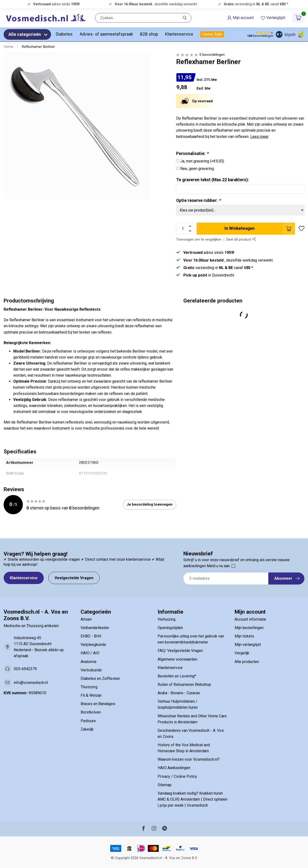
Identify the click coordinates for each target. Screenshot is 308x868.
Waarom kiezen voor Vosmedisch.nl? (189, 759)
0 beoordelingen (212, 55)
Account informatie (250, 619)
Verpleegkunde (93, 645)
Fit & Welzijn (91, 695)
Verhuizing (167, 619)
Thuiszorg (89, 687)
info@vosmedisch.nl (31, 683)
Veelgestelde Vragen (74, 578)
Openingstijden (170, 628)
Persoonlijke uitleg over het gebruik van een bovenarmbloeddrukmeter (191, 639)
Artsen (86, 619)
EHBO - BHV (91, 636)
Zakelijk (87, 729)
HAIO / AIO (90, 653)
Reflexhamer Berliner (38, 47)
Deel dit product (241, 240)
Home (9, 47)
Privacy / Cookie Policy (177, 776)
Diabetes (64, 34)
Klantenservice (179, 34)
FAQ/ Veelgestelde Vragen (180, 651)
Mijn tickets (244, 636)
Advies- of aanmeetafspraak (106, 34)
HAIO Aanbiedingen (174, 768)
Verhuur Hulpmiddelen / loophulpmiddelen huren (178, 704)
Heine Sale (212, 34)
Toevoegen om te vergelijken (199, 240)
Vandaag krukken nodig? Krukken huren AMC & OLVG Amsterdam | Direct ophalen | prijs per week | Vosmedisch (192, 799)
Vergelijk (242, 653)
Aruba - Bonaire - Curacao (179, 693)
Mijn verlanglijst (248, 645)
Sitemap (165, 785)
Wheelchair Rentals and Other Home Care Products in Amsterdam (192, 719)
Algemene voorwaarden (177, 659)
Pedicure (88, 721)
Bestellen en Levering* (177, 676)
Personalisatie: (192, 154)
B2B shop (149, 34)
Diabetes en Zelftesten (100, 678)
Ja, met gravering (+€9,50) (202, 161)
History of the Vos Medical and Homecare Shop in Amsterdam (184, 748)
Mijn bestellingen (249, 628)
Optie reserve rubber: (198, 200)
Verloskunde (91, 670)
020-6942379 (25, 669)
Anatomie (89, 662)
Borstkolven (91, 712)
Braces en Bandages (98, 704)
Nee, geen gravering (197, 169)
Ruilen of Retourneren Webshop (184, 685)
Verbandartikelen (95, 628)
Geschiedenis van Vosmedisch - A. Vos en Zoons (191, 733)
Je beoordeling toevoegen (150, 504)
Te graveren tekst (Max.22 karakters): (212, 180)
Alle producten (247, 662)
